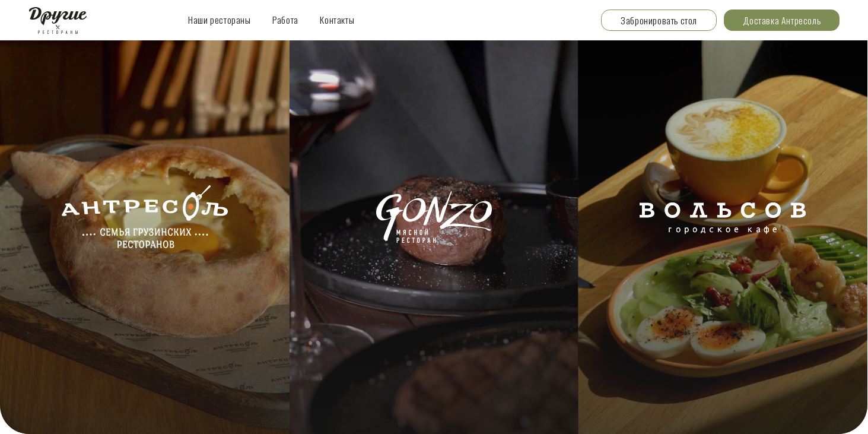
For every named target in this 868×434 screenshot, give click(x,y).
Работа (285, 20)
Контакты (337, 20)
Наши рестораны (220, 20)
